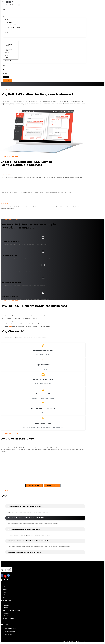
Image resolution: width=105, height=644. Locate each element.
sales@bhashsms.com (11, 628)
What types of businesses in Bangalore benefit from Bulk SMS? (28, 541)
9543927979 (7, 81)
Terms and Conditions (74, 641)
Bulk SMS (6, 605)
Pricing (6, 589)
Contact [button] (5, 73)
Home (6, 584)
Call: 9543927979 (34, 486)
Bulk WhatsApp (8, 608)
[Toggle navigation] (19, 5)
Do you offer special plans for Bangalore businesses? (25, 552)
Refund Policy (82, 641)
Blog (5, 592)
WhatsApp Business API (10, 618)
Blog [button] (4, 69)
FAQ (5, 597)
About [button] (5, 13)
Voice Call (6, 613)
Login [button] (6, 77)
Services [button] (5, 17)
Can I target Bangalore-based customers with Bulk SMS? (26, 518)
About (6, 587)
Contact (6, 595)
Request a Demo (52, 486)
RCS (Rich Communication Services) (13, 610)
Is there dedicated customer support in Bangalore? (24, 529)
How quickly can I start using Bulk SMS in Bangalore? (25, 506)
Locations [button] (6, 40)
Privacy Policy (66, 641)
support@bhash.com (10, 632)
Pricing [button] (5, 66)
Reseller (6, 621)
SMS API (6, 616)
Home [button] (5, 9)
